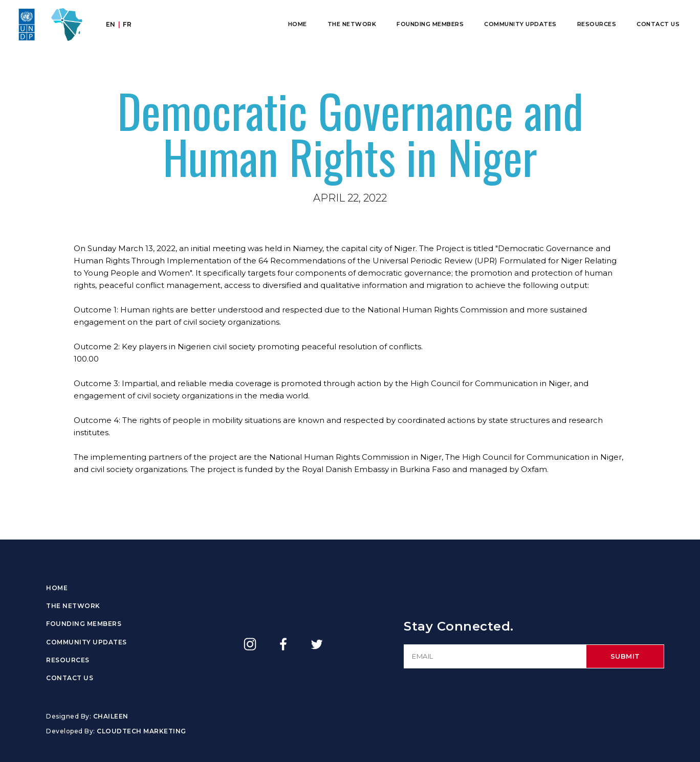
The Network (352, 24)
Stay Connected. (459, 626)
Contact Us (658, 24)
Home (298, 24)
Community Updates (520, 24)
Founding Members (430, 24)
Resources (597, 24)
